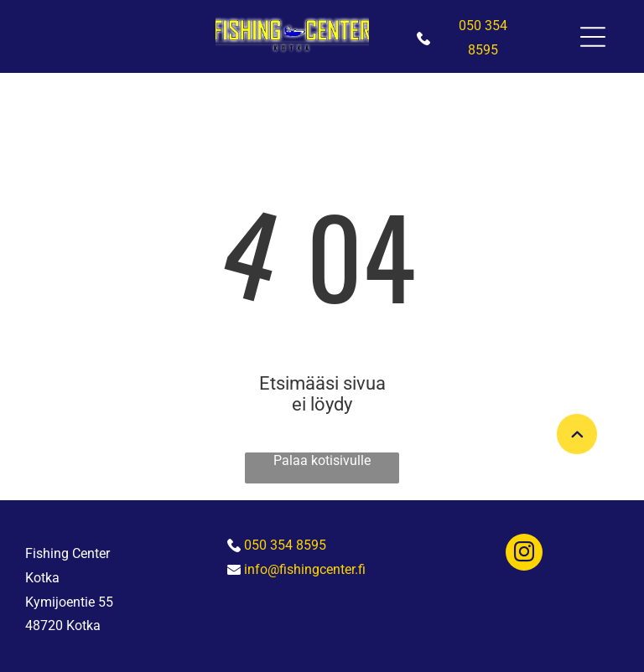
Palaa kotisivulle (322, 460)
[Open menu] (593, 37)
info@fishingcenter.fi (305, 569)
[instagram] (524, 554)
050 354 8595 (285, 545)
